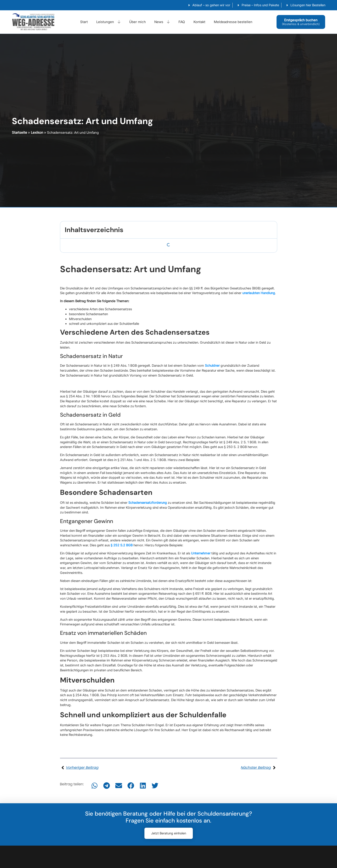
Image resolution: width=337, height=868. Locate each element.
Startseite (19, 132)
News (162, 22)
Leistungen (108, 22)
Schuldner (212, 365)
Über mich (137, 22)
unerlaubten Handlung (259, 293)
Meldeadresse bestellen (233, 22)
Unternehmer (201, 553)
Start (84, 22)
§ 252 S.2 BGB (122, 545)
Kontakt (199, 22)
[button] (94, 786)
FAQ (182, 22)
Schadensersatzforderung (148, 503)
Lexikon (37, 132)
